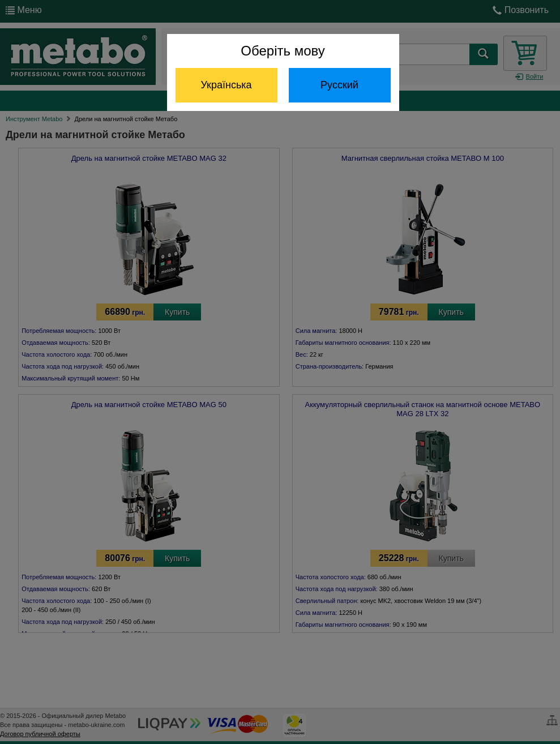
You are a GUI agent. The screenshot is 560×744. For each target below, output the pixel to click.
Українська (226, 85)
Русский (339, 85)
